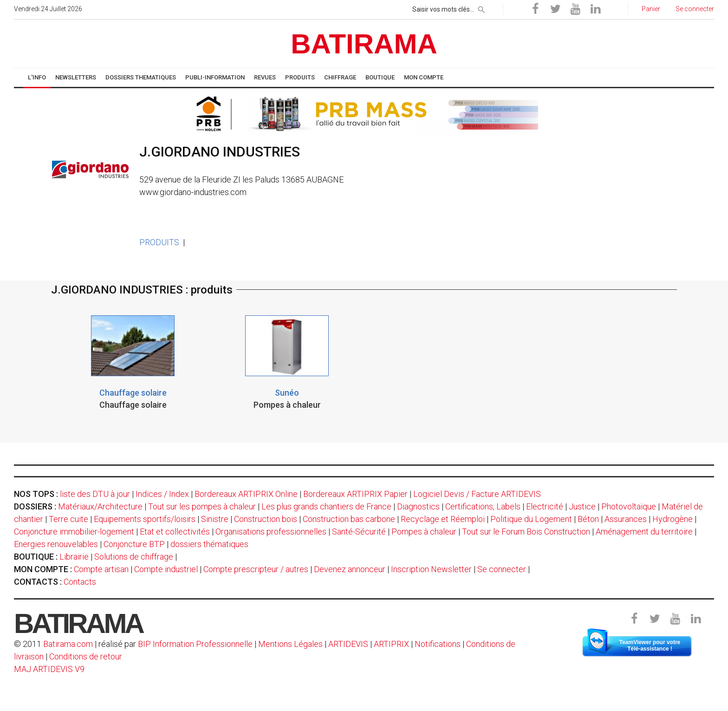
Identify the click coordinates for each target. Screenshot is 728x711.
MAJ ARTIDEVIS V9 (49, 669)
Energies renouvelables (56, 544)
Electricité (545, 506)
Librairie (74, 557)
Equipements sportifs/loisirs (145, 519)
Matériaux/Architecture (100, 506)
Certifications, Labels (483, 506)
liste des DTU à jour (95, 494)
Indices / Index (162, 494)
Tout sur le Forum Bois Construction (526, 532)
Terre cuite (68, 519)
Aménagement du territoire (644, 532)
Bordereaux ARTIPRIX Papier (355, 494)
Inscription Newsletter (431, 569)
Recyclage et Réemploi (443, 519)
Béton (588, 519)
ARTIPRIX (391, 644)
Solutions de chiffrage (134, 557)
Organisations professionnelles (271, 532)
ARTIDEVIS (348, 644)
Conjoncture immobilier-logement (74, 532)
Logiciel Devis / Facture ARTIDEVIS (477, 494)
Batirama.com (68, 644)
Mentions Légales (290, 644)
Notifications (439, 644)
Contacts (80, 582)
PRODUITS (159, 242)
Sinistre (215, 519)
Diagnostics (418, 506)
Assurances (626, 519)
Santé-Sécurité (359, 532)
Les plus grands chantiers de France (326, 506)
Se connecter (502, 569)
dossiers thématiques (209, 544)
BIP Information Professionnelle (195, 644)
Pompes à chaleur (424, 532)
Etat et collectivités (175, 532)
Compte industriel (166, 569)
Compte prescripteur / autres (256, 569)
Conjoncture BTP (134, 544)
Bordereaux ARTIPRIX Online (246, 494)
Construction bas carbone (349, 519)
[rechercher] (481, 8)
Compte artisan (101, 569)
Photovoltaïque (629, 506)
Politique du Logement (531, 519)
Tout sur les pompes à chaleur (202, 506)
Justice (582, 506)
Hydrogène (673, 519)
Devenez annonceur (350, 569)
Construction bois (266, 519)
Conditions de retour (86, 656)
